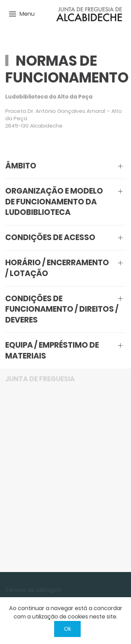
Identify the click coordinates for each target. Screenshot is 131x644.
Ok (67, 629)
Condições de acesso (50, 238)
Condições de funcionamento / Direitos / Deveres (62, 310)
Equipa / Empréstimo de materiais (52, 351)
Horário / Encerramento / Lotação (57, 268)
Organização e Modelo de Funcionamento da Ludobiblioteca (54, 202)
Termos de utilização (33, 590)
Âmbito (21, 166)
